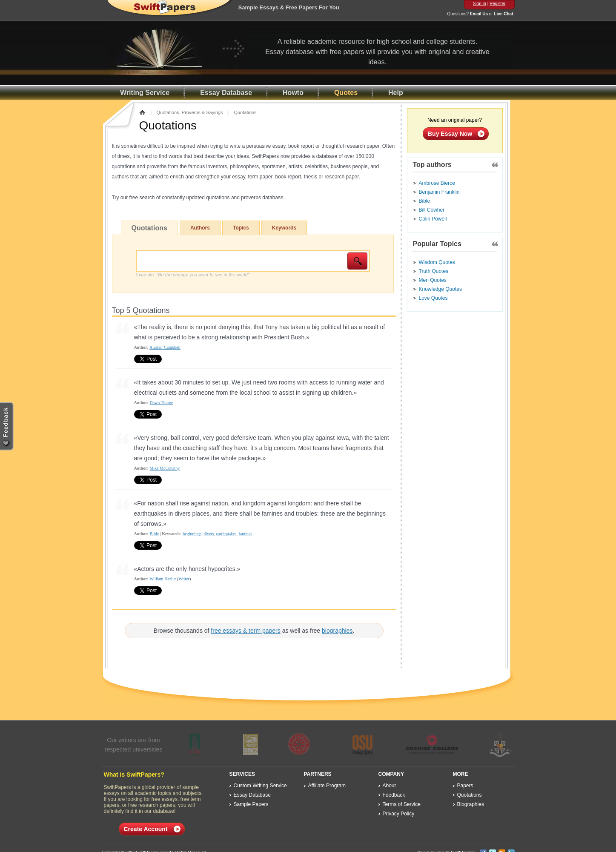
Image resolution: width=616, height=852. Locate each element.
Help (396, 93)
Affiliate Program (327, 786)
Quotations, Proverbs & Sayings (190, 112)
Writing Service (145, 93)
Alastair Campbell (165, 347)
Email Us (479, 14)
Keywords (284, 228)
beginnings (192, 534)
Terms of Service (402, 804)
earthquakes (226, 534)
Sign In (480, 4)
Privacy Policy (399, 814)
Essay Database (226, 93)
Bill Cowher (432, 210)
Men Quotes (433, 280)
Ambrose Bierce (437, 183)
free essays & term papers (245, 631)
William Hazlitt (163, 579)
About (389, 786)
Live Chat (503, 14)
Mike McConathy (165, 468)
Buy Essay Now (450, 134)
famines (245, 534)
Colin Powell (433, 219)
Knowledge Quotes (440, 289)
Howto (293, 93)
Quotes (346, 93)
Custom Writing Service (260, 786)
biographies (337, 631)
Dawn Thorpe (161, 403)
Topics (241, 228)
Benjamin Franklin (439, 192)
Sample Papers (251, 804)
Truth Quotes (434, 271)
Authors (200, 228)
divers (209, 534)
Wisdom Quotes (437, 262)
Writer (184, 579)
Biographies (471, 804)
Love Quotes (433, 298)
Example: (193, 275)
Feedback (394, 795)
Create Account (146, 829)
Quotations (149, 228)
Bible (154, 534)
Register (497, 4)
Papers (465, 786)
